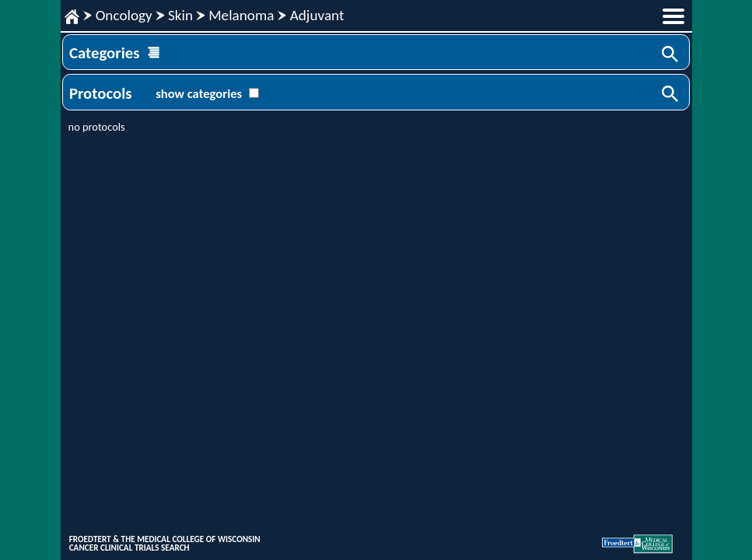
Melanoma (241, 15)
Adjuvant (317, 15)
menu (673, 16)
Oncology (124, 15)
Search (671, 55)
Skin (180, 15)
